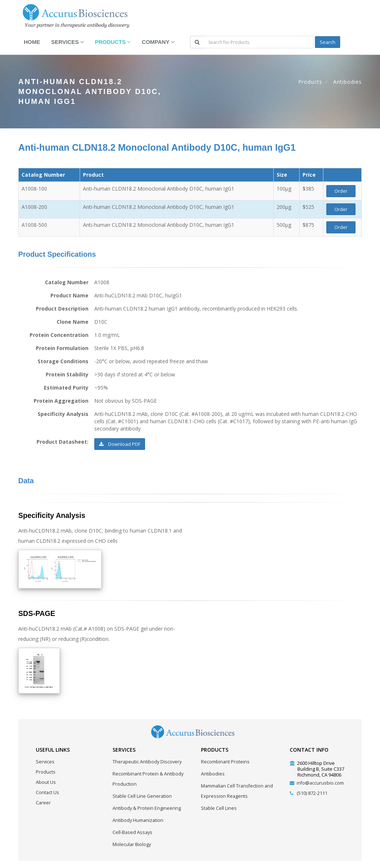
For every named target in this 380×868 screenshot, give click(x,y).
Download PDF (120, 444)
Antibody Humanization (138, 820)
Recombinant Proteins (225, 762)
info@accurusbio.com (320, 783)
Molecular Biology (132, 844)
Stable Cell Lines (219, 808)
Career (43, 803)
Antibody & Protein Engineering (147, 808)
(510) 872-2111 (312, 793)
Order (341, 191)
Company (158, 42)
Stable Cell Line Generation (142, 796)
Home (32, 42)
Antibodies (347, 82)
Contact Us (47, 792)
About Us (46, 782)
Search (328, 42)
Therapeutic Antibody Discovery (147, 762)
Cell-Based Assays (132, 832)
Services (68, 42)
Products (113, 42)
